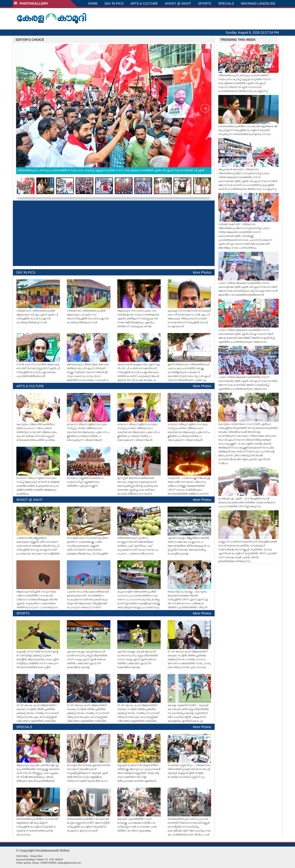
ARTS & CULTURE (144, 3)
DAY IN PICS (114, 3)
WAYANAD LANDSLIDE (258, 3)
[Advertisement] (114, 233)
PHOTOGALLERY (31, 3)
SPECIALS (226, 3)
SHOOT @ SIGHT (178, 3)
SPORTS (205, 3)
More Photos (202, 272)
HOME (93, 3)
